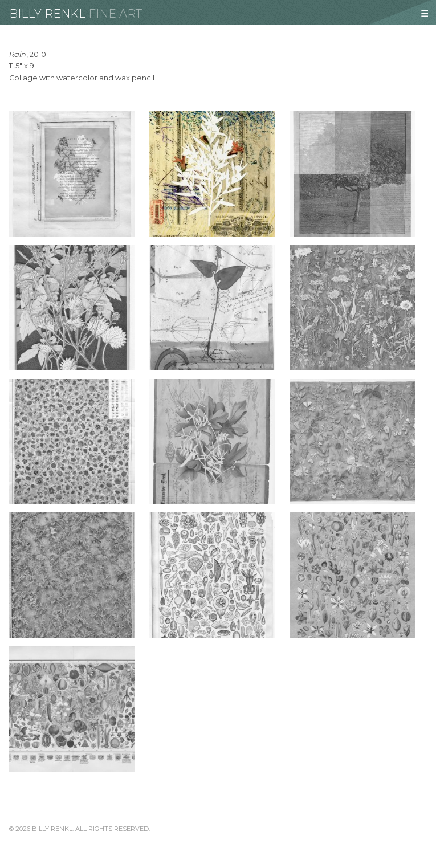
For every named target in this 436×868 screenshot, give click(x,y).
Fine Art (115, 14)
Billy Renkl (47, 14)
